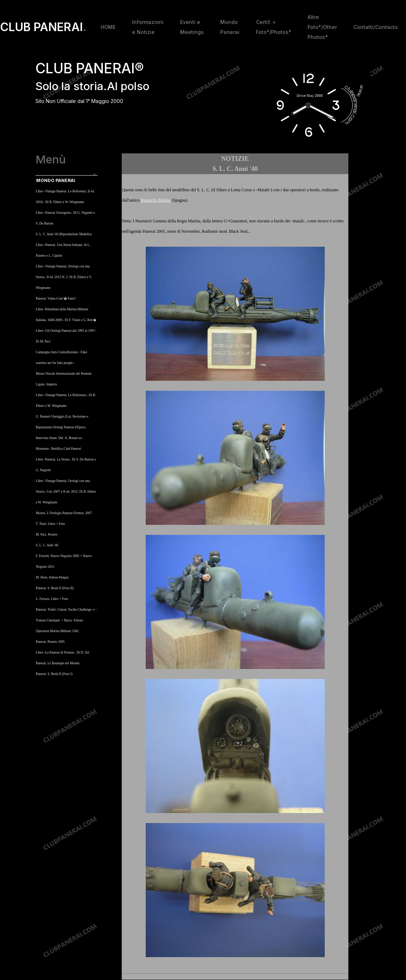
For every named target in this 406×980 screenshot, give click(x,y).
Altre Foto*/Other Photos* (322, 27)
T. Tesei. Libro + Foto (50, 524)
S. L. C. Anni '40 (47, 545)
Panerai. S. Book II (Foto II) (55, 588)
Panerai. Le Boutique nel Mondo (58, 663)
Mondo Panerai (230, 27)
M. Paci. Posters (47, 535)
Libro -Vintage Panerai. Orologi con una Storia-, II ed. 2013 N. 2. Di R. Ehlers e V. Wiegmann (64, 277)
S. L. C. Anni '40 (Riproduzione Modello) (64, 234)
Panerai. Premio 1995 (50, 642)
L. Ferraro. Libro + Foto (52, 599)
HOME (108, 27)
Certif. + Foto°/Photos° (274, 27)
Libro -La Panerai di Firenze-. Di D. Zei (62, 652)
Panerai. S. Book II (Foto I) (54, 674)
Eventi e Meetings (192, 27)
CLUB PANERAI (43, 27)
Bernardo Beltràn (156, 200)
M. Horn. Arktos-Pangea (52, 577)
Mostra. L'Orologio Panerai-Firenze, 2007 (64, 513)
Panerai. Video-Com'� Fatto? (56, 299)
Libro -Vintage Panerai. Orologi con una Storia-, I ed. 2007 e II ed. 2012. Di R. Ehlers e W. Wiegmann (66, 492)
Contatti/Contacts (376, 27)
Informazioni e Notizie (148, 27)
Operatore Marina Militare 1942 (57, 631)
